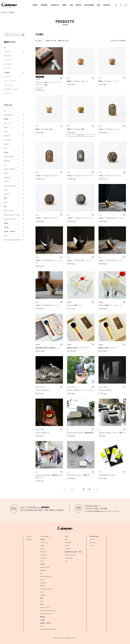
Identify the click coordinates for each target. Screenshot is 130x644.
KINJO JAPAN (9, 157)
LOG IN (92, 539)
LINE (98, 5)
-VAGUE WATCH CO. (47, 614)
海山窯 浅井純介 (10, 232)
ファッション (8, 85)
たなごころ (8, 123)
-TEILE (42, 580)
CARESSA (7, 177)
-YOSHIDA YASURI (46, 589)
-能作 (42, 604)
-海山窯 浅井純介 (46, 623)
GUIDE (67, 546)
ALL (5, 48)
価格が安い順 (51, 41)
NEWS (65, 5)
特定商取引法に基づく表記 (73, 552)
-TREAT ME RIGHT (46, 577)
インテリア (8, 77)
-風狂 (42, 598)
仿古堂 (6, 152)
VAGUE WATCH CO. (10, 219)
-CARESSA (43, 583)
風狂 (5, 198)
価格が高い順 (63, 41)
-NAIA (42, 549)
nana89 (7, 144)
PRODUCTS (55, 5)
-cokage (43, 595)
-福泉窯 (42, 617)
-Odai (42, 592)
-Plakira (43, 586)
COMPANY (68, 543)
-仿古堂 (42, 564)
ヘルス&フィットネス (11, 89)
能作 (5, 207)
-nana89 (43, 558)
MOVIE (79, 5)
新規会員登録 (94, 536)
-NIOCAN (43, 552)
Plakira (6, 182)
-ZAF (41, 601)
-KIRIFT (42, 546)
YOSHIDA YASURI (10, 186)
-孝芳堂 (42, 539)
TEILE (6, 173)
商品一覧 (4, 12)
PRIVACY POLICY (70, 555)
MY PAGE (93, 543)
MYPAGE (121, 5)
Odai (6, 190)
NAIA (6, 132)
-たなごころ (44, 543)
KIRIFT (6, 127)
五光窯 (6, 227)
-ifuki (42, 561)
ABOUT (36, 5)
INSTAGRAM (89, 5)
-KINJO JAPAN (45, 567)
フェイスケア (8, 60)
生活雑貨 (7, 73)
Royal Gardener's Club (12, 215)
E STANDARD (8, 115)
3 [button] (84, 489)
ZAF (5, 202)
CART (126, 5)
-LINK (42, 626)
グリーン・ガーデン (10, 81)
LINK (6, 236)
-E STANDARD (44, 536)
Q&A (71, 5)
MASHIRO (7, 161)
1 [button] (72, 489)
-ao (41, 573)
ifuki (6, 148)
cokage (7, 194)
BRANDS (44, 5)
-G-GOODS (44, 555)
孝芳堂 (6, 119)
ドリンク (7, 68)
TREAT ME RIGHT (10, 169)
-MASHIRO (43, 570)
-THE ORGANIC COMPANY (48, 629)
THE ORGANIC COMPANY (12, 240)
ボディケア (8, 56)
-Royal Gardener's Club (48, 611)
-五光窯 (42, 620)
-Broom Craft (44, 608)
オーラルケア (8, 64)
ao (5, 165)
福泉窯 (6, 223)
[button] (64, 489)
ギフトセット (8, 93)
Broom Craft (8, 211)
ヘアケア (7, 52)
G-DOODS (7, 140)
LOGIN (116, 5)
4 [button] (89, 489)
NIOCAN (7, 136)
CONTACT (107, 5)
